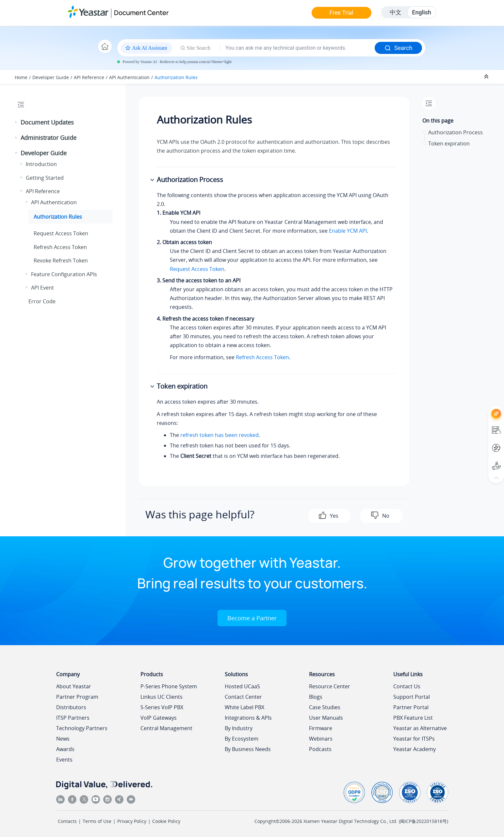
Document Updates (47, 122)
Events (64, 760)
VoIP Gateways (159, 718)
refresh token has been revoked (219, 435)
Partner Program (77, 697)
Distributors (71, 707)
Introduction (41, 164)
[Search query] (298, 48)
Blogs (316, 697)
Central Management (166, 728)
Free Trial (341, 13)
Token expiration (449, 143)
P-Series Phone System (169, 686)
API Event (42, 288)
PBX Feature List (413, 718)
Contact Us (407, 686)
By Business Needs (248, 749)
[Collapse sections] (487, 77)
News (63, 739)
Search (398, 48)
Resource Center (330, 686)
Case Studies (325, 707)
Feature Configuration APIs (64, 274)
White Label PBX (244, 707)
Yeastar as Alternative (420, 728)
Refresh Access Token (60, 247)
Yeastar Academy (415, 749)
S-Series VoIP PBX (162, 707)
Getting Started (45, 178)
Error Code (42, 301)
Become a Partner (252, 618)
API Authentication (129, 77)
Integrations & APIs (248, 718)
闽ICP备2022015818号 (423, 821)
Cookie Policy (166, 821)
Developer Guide (51, 77)
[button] (17, 123)
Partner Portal (411, 707)
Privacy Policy (132, 821)
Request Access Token (61, 233)
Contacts (67, 821)
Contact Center (243, 697)
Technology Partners (82, 728)
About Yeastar (74, 686)
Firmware (321, 728)
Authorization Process (455, 132)
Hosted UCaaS (242, 686)
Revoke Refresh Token (61, 260)
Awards (65, 749)
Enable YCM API (348, 231)
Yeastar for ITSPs (414, 739)
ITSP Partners (73, 718)
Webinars (321, 739)
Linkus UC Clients (162, 697)
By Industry (239, 728)
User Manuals (326, 718)
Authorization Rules (176, 77)
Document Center (141, 13)
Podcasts (320, 749)
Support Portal (412, 697)
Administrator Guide (49, 138)
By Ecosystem (242, 739)
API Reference (89, 77)
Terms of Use (97, 821)
